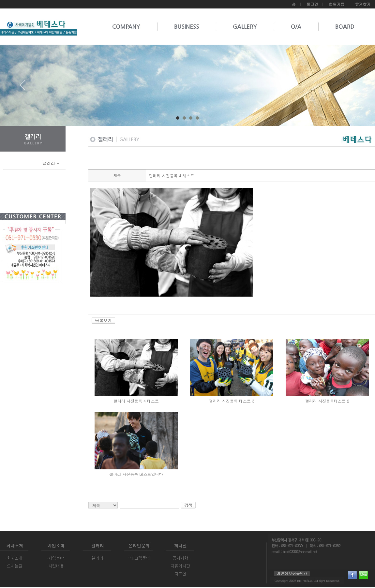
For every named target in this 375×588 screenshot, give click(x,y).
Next (350, 88)
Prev (25, 88)
